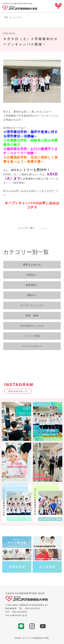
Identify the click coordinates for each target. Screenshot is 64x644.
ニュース (17, 17)
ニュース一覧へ (32, 228)
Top (6, 17)
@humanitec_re (18, 391)
